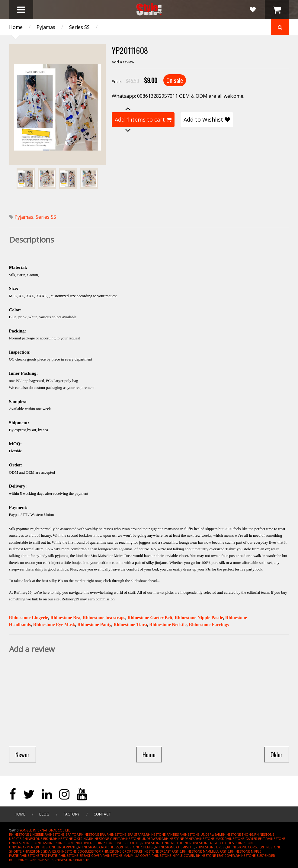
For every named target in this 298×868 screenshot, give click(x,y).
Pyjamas (46, 27)
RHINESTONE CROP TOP (120, 851)
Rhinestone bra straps (104, 618)
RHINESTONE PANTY (179, 839)
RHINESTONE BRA (92, 835)
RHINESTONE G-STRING (70, 839)
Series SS (79, 27)
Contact (102, 814)
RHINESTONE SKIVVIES (39, 851)
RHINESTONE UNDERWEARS (142, 839)
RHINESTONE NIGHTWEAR (74, 843)
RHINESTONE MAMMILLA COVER (127, 856)
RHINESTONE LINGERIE (26, 835)
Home (16, 27)
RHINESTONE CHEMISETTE (175, 847)
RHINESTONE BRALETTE (72, 860)
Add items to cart (143, 119)
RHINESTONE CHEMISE (137, 847)
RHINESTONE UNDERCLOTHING (165, 843)
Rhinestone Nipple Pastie (199, 618)
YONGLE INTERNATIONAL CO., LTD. (46, 830)
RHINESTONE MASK (209, 839)
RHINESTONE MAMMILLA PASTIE (206, 851)
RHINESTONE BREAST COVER (80, 856)
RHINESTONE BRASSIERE (35, 860)
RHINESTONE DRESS (211, 847)
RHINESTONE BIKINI (37, 839)
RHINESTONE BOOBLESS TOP (79, 851)
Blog (44, 814)
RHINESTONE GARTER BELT (245, 839)
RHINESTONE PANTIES (162, 835)
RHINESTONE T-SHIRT (38, 843)
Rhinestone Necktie (168, 625)
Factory (71, 814)
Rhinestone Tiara (130, 625)
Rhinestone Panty (94, 625)
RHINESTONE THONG (237, 835)
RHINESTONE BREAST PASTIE (160, 851)
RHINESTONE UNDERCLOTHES (117, 843)
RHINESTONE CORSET (244, 847)
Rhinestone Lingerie (29, 618)
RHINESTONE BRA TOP (61, 835)
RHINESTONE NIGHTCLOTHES (211, 843)
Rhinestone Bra (66, 618)
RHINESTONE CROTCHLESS (99, 847)
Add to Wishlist (207, 119)
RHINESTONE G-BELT (104, 839)
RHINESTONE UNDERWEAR (200, 835)
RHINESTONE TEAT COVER (215, 856)
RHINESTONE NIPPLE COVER (173, 856)
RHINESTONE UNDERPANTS (57, 847)
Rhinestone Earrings (209, 625)
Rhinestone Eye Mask (54, 625)
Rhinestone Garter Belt (150, 618)
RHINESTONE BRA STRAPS (126, 835)
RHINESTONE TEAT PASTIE (39, 856)
